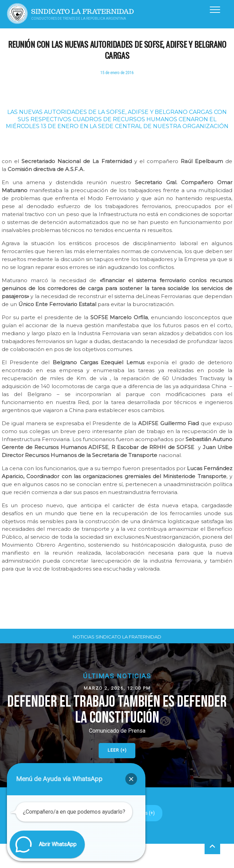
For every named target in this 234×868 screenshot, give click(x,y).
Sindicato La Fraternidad (83, 12)
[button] (117, 715)
